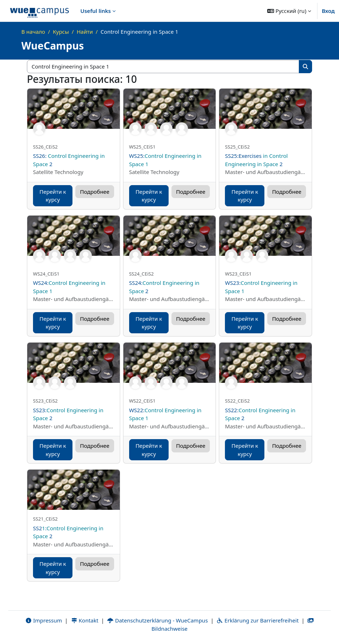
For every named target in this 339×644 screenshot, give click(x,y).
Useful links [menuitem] (96, 11)
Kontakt (85, 620)
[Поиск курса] (163, 67)
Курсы (61, 32)
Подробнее (95, 192)
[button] (289, 11)
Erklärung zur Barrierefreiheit (257, 620)
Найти (85, 32)
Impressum (44, 620)
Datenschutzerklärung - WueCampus (157, 620)
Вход (328, 11)
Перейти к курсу (53, 196)
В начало (33, 32)
